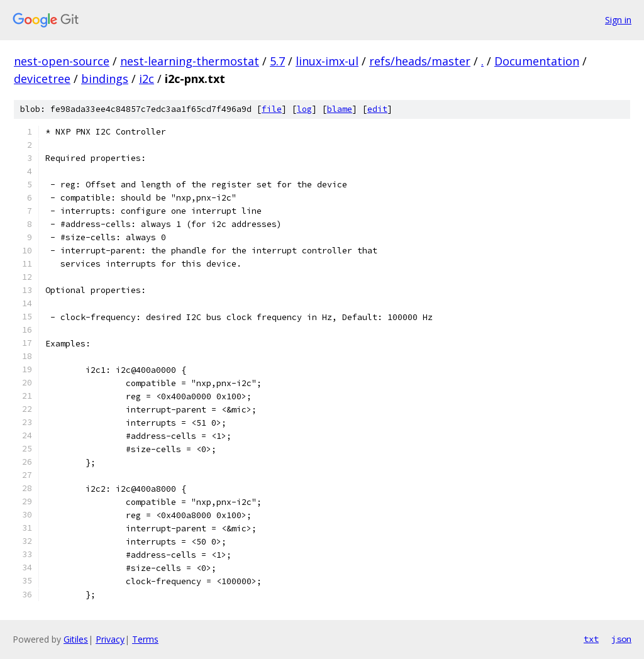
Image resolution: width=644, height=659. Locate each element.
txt (591, 639)
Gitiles (76, 639)
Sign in (618, 20)
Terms (145, 639)
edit (377, 109)
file (272, 109)
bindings (105, 79)
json (621, 639)
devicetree (42, 79)
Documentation (537, 61)
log (304, 109)
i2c (147, 79)
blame (340, 109)
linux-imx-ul (327, 61)
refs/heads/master (420, 61)
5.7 (277, 61)
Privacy (110, 639)
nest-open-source (62, 61)
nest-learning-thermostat (190, 61)
